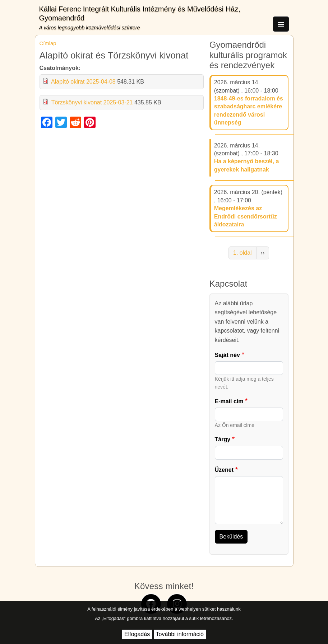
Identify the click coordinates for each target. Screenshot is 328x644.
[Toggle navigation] (281, 24)
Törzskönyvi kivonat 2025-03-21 (92, 102)
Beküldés (231, 537)
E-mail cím (229, 401)
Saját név (227, 355)
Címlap (48, 43)
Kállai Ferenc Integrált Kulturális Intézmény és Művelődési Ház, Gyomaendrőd (140, 13)
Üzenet (224, 470)
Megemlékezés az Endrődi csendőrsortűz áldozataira (246, 216)
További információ (180, 634)
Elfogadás (137, 634)
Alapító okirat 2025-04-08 (83, 82)
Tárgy (223, 439)
